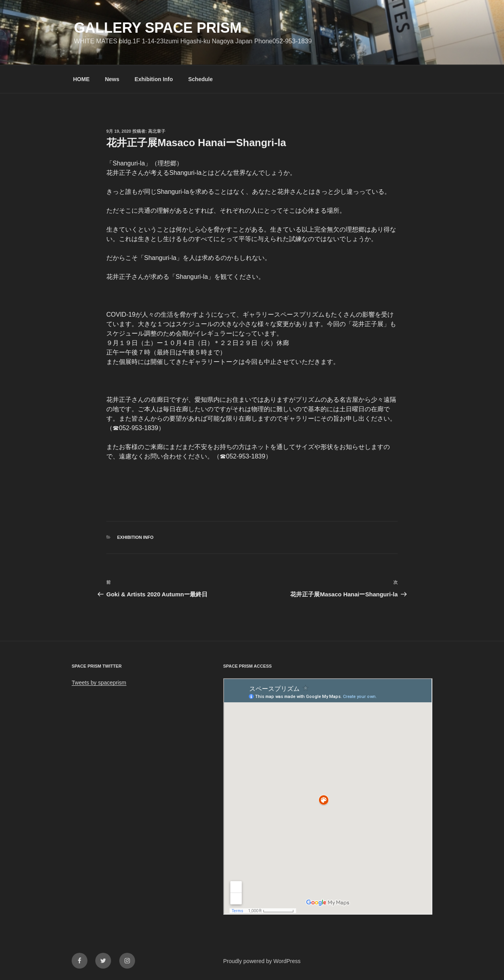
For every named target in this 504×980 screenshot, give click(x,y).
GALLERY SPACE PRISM (158, 28)
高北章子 (157, 131)
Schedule (200, 79)
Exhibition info (135, 537)
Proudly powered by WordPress (262, 961)
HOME (82, 79)
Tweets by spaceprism (99, 683)
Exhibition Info (154, 79)
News (112, 79)
